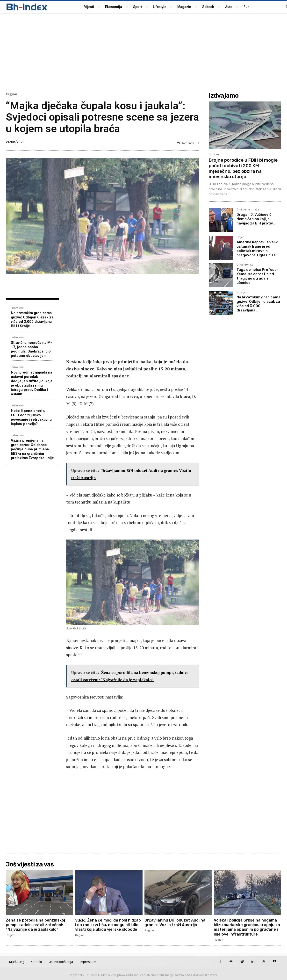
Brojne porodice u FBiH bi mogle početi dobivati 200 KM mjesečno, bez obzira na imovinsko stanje (243, 168)
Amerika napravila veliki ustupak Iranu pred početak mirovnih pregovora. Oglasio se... (258, 249)
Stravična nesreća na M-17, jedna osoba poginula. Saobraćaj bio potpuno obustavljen (31, 349)
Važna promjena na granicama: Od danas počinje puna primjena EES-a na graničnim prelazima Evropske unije (32, 449)
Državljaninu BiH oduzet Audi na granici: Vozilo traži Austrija (175, 922)
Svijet (240, 237)
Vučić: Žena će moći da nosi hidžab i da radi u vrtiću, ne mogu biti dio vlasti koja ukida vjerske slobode (108, 925)
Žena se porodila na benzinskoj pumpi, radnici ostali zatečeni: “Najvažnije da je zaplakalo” (35, 925)
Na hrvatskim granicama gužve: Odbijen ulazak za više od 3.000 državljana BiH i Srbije (32, 319)
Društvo (214, 154)
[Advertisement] (143, 52)
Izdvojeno (17, 307)
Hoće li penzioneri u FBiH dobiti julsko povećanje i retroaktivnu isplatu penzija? (31, 417)
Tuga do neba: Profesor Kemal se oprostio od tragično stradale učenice (257, 276)
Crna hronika (245, 265)
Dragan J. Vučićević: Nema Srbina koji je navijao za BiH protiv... (256, 219)
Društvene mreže (248, 210)
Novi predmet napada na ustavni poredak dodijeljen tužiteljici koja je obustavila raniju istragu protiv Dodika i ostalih (32, 383)
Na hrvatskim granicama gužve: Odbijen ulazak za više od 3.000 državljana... (258, 304)
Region (11, 94)
